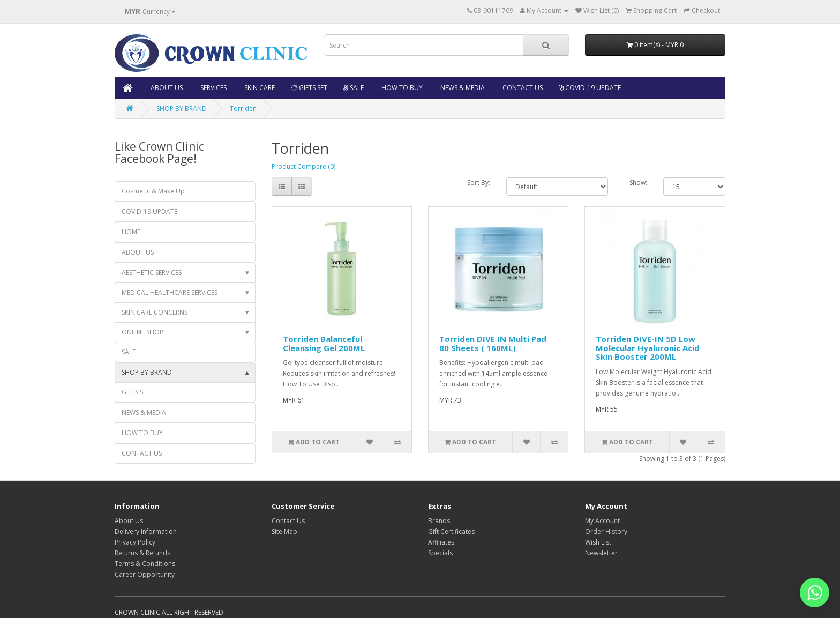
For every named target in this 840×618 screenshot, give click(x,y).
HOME (131, 232)
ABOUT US (166, 88)
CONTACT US (522, 88)
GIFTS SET (309, 88)
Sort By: (479, 183)
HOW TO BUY (401, 88)
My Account (602, 521)
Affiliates (441, 542)
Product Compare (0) (303, 166)
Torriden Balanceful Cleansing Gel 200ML (324, 343)
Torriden (243, 109)
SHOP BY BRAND (182, 109)
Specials (440, 553)
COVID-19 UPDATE (590, 88)
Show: (638, 183)
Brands (439, 521)
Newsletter (601, 553)
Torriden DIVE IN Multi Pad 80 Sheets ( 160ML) (493, 343)
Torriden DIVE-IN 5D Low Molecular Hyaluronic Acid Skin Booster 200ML (648, 348)
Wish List (598, 542)
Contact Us (288, 521)
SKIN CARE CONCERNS (185, 312)
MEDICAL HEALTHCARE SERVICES (185, 293)
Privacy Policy (135, 542)
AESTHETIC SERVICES (185, 273)
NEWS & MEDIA (462, 88)
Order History (606, 531)
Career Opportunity (145, 574)
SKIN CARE (259, 88)
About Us (129, 521)
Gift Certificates (451, 531)
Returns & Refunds (142, 553)
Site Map (284, 531)
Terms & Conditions (145, 564)
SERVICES (213, 88)
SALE (354, 88)
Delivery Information (146, 531)
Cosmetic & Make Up (153, 191)
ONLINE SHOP (185, 332)
